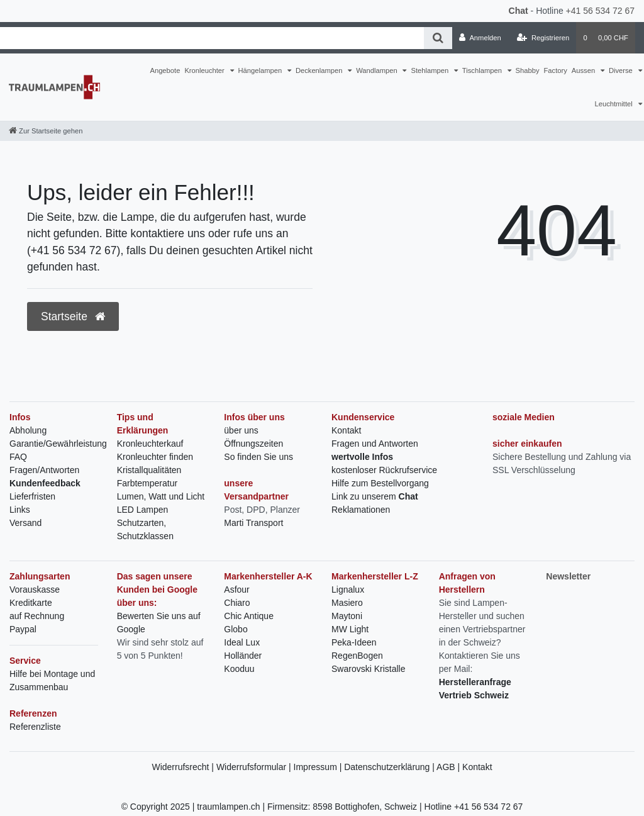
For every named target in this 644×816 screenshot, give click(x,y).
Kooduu (239, 669)
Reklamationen (361, 510)
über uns (241, 430)
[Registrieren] (543, 38)
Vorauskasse (35, 590)
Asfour (236, 590)
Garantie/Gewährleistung (58, 444)
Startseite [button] (73, 316)
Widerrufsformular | (255, 767)
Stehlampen (430, 70)
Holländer (243, 656)
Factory (556, 70)
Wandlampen (378, 70)
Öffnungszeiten (253, 444)
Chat (519, 11)
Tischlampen (483, 70)
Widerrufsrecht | (184, 767)
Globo (236, 629)
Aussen (584, 70)
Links (20, 510)
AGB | (449, 767)
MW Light (350, 629)
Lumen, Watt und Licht (161, 496)
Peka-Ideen (354, 642)
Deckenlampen (320, 70)
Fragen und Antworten (375, 444)
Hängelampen (261, 70)
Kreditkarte (31, 603)
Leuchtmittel (614, 104)
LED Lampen (143, 510)
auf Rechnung (37, 616)
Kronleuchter (205, 70)
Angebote (165, 70)
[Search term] (212, 38)
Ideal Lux (242, 642)
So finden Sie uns (258, 457)
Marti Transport (253, 523)
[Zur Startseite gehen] (46, 131)
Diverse (622, 70)
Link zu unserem (375, 496)
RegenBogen (357, 656)
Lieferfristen (32, 496)
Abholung (28, 430)
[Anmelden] (480, 38)
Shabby (528, 70)
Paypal (23, 629)
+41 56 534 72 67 (600, 11)
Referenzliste (35, 727)
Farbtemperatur (147, 483)
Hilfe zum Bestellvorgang (380, 483)
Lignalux (348, 590)
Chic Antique (249, 616)
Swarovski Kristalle (368, 669)
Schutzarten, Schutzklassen (145, 529)
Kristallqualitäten (149, 470)
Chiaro (237, 603)
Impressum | (319, 767)
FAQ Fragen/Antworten (44, 463)
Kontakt (346, 430)
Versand (25, 523)
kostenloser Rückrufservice (384, 470)
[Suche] (438, 38)
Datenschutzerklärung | (390, 767)
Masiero (347, 603)
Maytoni (347, 616)
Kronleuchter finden (155, 457)
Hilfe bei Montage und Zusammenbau (52, 680)
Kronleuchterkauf (150, 444)
